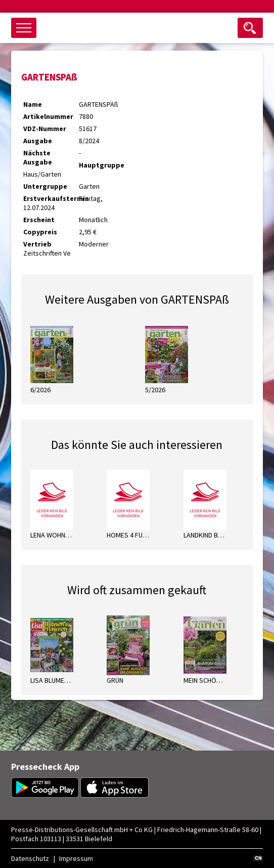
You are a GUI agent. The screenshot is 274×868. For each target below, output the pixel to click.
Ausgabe (38, 141)
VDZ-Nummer (45, 129)
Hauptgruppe (102, 165)
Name (33, 104)
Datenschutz (30, 858)
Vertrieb (37, 244)
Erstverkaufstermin (51, 198)
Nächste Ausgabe (38, 157)
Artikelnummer (48, 116)
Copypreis (40, 232)
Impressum (76, 858)
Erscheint (39, 220)
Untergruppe (45, 186)
